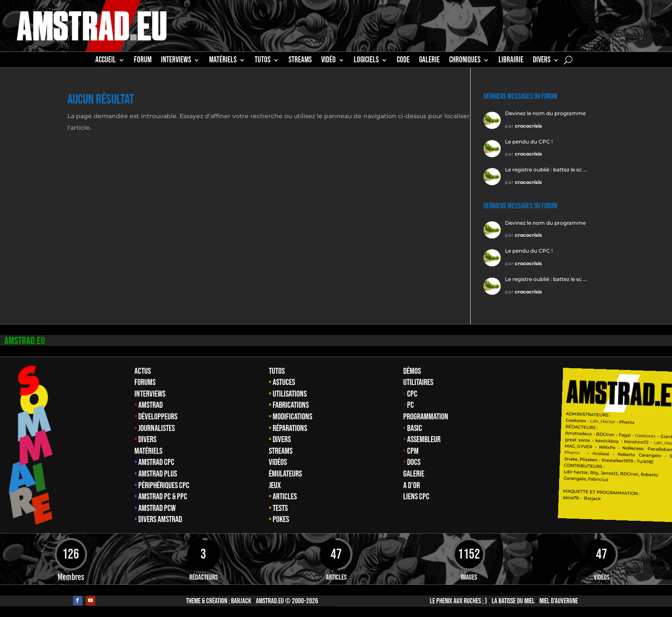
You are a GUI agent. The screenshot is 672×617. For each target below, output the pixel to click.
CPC (412, 394)
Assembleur (424, 440)
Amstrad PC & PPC (163, 497)
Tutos (277, 371)
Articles (285, 497)
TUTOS (263, 61)
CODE (403, 61)
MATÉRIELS (223, 61)
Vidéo (328, 61)
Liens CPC (416, 497)
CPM (413, 451)
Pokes (281, 519)
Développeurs (158, 417)
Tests (280, 508)
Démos (412, 371)
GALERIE (429, 61)
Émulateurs (285, 474)
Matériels (148, 451)
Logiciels (366, 61)
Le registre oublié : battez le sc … (546, 170)
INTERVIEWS (176, 61)
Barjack (241, 601)
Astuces (284, 382)
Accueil (106, 61)
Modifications (292, 417)
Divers (542, 61)
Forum (143, 61)
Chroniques (465, 61)
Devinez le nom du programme (545, 113)
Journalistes (157, 428)
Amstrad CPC (156, 462)
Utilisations (290, 394)
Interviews (150, 394)
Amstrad (151, 405)
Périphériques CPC (164, 486)
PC (410, 405)
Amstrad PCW (157, 508)
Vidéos (278, 462)
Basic (415, 428)
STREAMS (300, 61)
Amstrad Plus (158, 474)
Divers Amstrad (160, 519)
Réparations (290, 428)
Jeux (275, 486)
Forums (145, 382)
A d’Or (412, 486)
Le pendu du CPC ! (529, 142)
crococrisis (528, 126)
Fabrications (291, 405)
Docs (414, 462)
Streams (281, 451)
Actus (143, 371)
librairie (511, 61)
